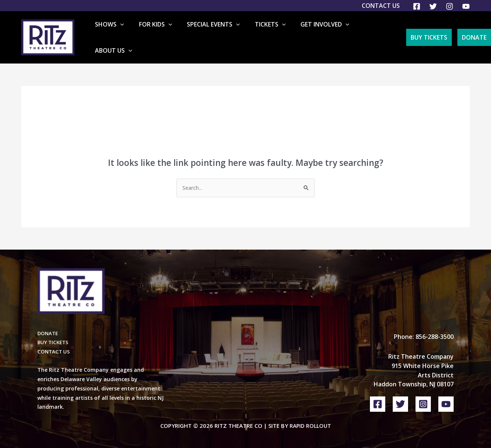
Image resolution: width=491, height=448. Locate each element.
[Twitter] (433, 6)
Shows (130, 32)
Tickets (273, 32)
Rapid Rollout (310, 415)
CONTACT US (54, 341)
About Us (374, 32)
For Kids (171, 32)
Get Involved (322, 32)
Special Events (223, 32)
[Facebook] (417, 6)
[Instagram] (450, 6)
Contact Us (381, 6)
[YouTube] (466, 6)
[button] (141, 32)
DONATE (48, 322)
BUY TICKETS (54, 332)
